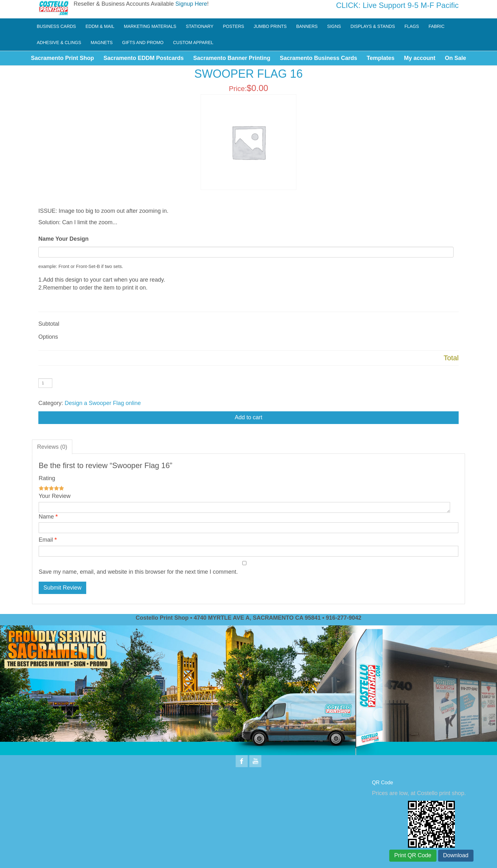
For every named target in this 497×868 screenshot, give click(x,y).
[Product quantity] (45, 383)
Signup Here (191, 4)
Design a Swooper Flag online (103, 403)
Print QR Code (413, 855)
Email (46, 540)
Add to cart (248, 417)
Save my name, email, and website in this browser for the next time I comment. (138, 572)
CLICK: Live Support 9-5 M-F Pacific (397, 5)
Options (48, 337)
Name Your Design (63, 239)
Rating (47, 478)
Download (456, 855)
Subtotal (49, 324)
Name (46, 517)
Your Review (55, 496)
